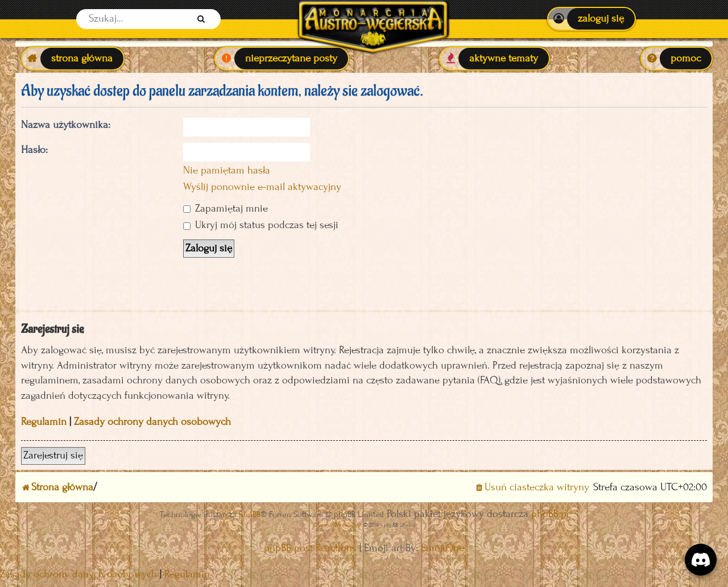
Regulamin (44, 422)
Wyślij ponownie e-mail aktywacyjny (262, 187)
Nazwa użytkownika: (66, 125)
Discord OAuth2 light (338, 525)
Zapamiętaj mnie (226, 208)
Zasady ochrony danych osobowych (152, 422)
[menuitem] (591, 19)
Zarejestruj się (53, 455)
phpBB (250, 514)
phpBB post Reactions (310, 548)
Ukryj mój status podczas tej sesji (261, 225)
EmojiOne (442, 548)
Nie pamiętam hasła (227, 170)
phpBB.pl (550, 514)
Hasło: (34, 150)
